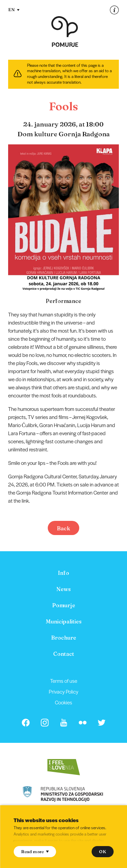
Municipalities (64, 621)
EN (14, 9)
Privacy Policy (63, 691)
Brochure (64, 638)
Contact (64, 654)
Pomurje (64, 605)
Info (63, 573)
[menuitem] (63, 573)
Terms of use (64, 681)
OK (102, 851)
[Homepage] (65, 32)
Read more (35, 851)
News (63, 589)
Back (63, 528)
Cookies (63, 702)
